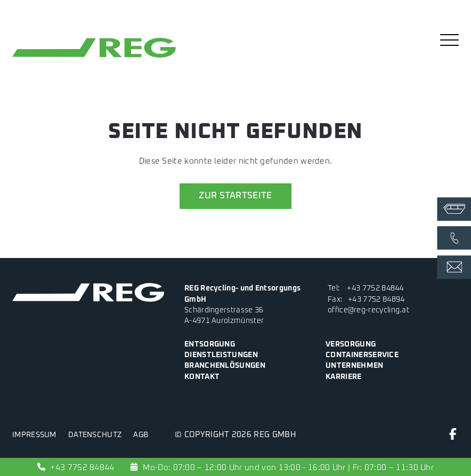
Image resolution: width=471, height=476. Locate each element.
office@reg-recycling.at (368, 310)
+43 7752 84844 (375, 288)
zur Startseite (235, 196)
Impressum (34, 435)
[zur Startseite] (94, 58)
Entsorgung (210, 344)
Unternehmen (354, 366)
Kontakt (202, 377)
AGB (141, 435)
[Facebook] (453, 437)
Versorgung (351, 344)
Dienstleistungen (221, 355)
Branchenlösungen (225, 366)
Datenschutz (95, 435)
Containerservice (362, 355)
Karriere (343, 377)
